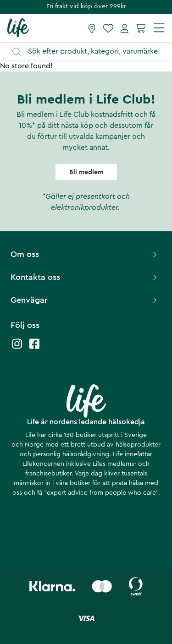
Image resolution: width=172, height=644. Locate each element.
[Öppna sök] (90, 52)
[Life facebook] (34, 348)
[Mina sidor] (125, 28)
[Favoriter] (108, 28)
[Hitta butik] (92, 28)
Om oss (85, 254)
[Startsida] (18, 27)
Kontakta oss (85, 277)
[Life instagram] (17, 348)
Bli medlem (86, 172)
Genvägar (85, 300)
